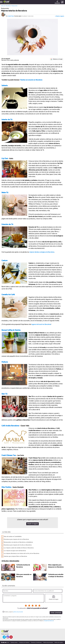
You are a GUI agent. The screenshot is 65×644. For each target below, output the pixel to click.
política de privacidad (18, 612)
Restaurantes (14, 6)
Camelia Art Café (8, 295)
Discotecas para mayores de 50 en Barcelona (16, 539)
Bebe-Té (5, 193)
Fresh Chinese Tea (9, 455)
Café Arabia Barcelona (10, 426)
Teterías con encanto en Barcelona (31, 80)
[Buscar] (63, 2)
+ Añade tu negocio (59, 16)
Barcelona (8, 3)
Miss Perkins (6, 487)
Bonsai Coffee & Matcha (11, 330)
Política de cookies (59, 643)
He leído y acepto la (14, 612)
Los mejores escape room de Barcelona (15, 551)
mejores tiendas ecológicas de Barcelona (42, 252)
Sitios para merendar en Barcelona (24, 576)
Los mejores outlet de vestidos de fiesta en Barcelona (19, 548)
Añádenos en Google (57, 59)
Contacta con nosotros (24, 643)
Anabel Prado (11, 16)
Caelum (4, 261)
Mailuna (5, 362)
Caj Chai (5, 159)
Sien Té (4, 394)
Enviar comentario (56, 613)
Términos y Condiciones (36, 643)
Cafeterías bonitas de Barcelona (23, 566)
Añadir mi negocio (32, 524)
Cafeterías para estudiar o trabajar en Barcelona (56, 576)
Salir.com (3, 6)
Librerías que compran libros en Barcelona (15, 556)
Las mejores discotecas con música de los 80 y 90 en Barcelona (21, 553)
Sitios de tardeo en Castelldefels (13, 537)
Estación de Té (7, 224)
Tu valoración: (22, 608)
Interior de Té (7, 120)
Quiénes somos (14, 643)
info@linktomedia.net (49, 621)
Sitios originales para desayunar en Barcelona (56, 566)
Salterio (5, 86)
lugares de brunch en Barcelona (41, 324)
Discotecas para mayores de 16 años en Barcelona (18, 545)
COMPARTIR (57, 2)
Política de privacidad (48, 643)
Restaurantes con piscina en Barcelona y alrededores (18, 542)
